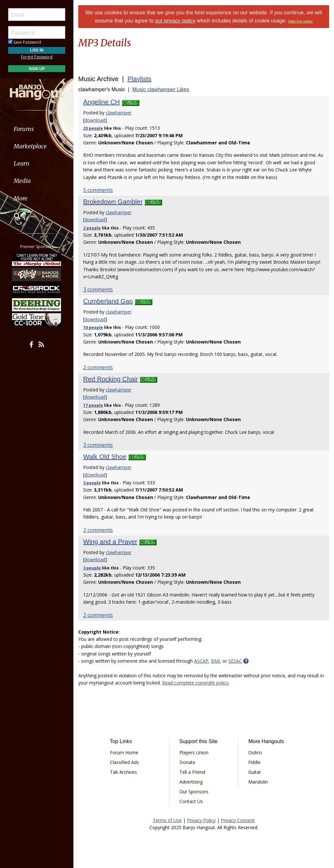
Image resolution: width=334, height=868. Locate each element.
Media (22, 181)
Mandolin (258, 782)
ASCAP (201, 661)
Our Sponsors (194, 792)
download (95, 120)
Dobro (255, 752)
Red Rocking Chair (111, 379)
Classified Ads (124, 762)
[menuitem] (37, 129)
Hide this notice (301, 21)
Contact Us (191, 801)
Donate (187, 762)
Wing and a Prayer (110, 542)
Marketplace (30, 146)
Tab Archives (123, 772)
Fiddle (254, 762)
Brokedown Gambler (113, 202)
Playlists (139, 79)
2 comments (98, 367)
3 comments (98, 289)
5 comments (98, 190)
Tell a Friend (192, 772)
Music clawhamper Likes (160, 89)
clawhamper (119, 113)
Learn (22, 163)
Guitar (255, 772)
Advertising (191, 782)
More (21, 198)
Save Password (25, 42)
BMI (215, 661)
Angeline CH (101, 102)
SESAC (235, 661)
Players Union (194, 752)
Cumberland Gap (108, 301)
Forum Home (124, 752)
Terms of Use (167, 820)
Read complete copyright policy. (196, 683)
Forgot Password (37, 57)
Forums (24, 129)
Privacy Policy (201, 820)
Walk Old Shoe (105, 457)
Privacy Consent (238, 820)
